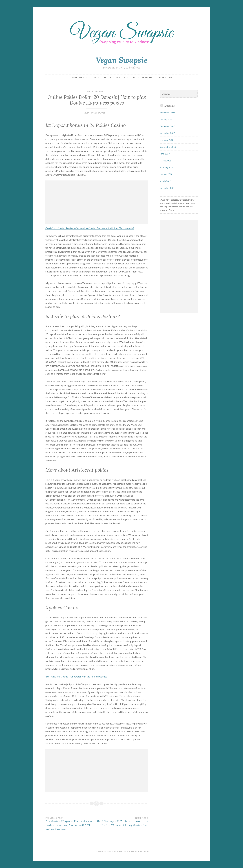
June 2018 (165, 154)
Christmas (77, 78)
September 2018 (168, 147)
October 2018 (167, 140)
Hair (134, 78)
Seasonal (148, 78)
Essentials (166, 78)
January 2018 (166, 174)
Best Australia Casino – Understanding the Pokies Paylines (76, 676)
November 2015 (167, 188)
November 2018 (167, 133)
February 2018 (167, 167)
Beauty (121, 78)
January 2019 (166, 119)
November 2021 (167, 113)
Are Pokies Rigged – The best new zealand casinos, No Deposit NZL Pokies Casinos (71, 824)
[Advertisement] (97, 202)
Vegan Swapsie (122, 60)
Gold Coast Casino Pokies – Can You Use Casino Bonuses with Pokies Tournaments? (90, 228)
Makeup (106, 78)
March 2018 (165, 161)
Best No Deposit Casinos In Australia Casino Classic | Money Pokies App (122, 822)
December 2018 (167, 126)
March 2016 (165, 181)
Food (93, 78)
